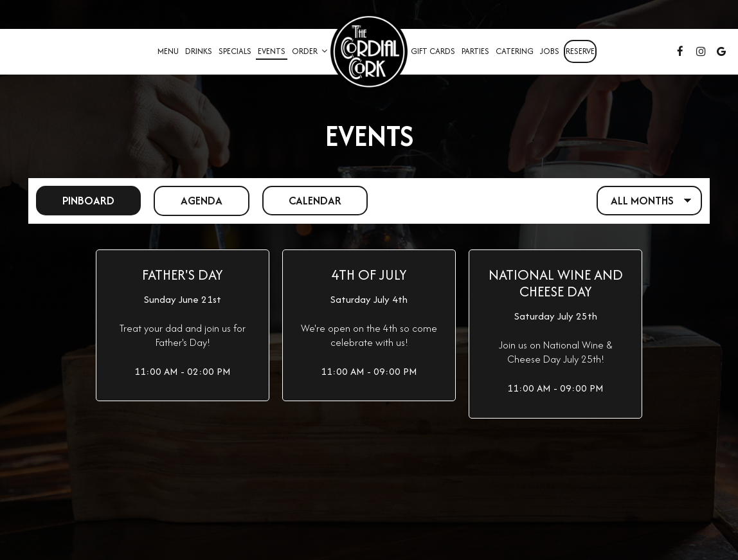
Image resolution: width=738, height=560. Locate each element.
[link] (369, 51)
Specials (235, 51)
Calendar (304, 200)
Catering (515, 51)
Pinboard (76, 200)
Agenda (189, 200)
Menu (168, 51)
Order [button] (310, 51)
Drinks (199, 51)
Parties (475, 51)
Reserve (580, 51)
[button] (183, 325)
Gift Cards (433, 51)
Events (272, 51)
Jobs (550, 51)
